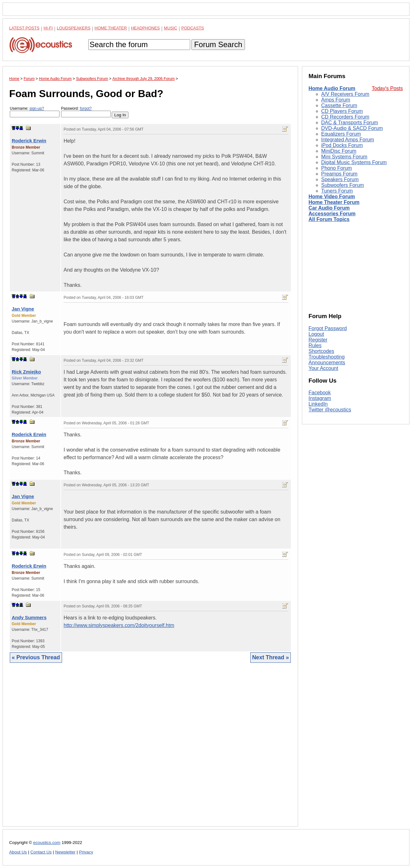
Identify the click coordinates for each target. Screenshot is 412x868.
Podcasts (193, 28)
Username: (35, 112)
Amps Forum (336, 100)
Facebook (320, 393)
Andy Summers (29, 617)
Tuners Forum (337, 191)
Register (318, 340)
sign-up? (37, 108)
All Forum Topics (329, 219)
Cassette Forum (339, 105)
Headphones (145, 28)
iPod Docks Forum (342, 145)
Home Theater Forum (334, 202)
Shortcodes (321, 351)
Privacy (86, 852)
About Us (18, 852)
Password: (86, 112)
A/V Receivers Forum (345, 94)
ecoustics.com (47, 843)
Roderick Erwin (29, 141)
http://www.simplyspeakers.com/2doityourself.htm (119, 625)
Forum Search (218, 44)
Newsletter (65, 852)
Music (171, 28)
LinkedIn (318, 404)
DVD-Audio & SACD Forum (352, 128)
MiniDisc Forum (339, 151)
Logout (316, 334)
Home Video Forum (332, 197)
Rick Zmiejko (26, 372)
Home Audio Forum (332, 88)
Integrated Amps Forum (348, 140)
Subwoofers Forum (343, 185)
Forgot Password (328, 328)
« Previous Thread (36, 657)
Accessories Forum (332, 214)
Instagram (320, 398)
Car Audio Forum (329, 208)
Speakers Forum (340, 179)
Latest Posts (24, 28)
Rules (315, 345)
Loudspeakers (74, 28)
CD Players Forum (342, 111)
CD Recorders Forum (345, 117)
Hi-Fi (48, 28)
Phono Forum (337, 168)
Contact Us (41, 852)
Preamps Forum (339, 174)
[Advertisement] (150, 749)
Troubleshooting (327, 357)
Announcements (327, 363)
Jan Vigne (23, 309)
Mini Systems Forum (344, 157)
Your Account (323, 368)
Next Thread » (271, 657)
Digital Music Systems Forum (354, 162)
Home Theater (111, 28)
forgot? (86, 108)
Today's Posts (387, 88)
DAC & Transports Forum (350, 123)
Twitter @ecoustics (330, 410)
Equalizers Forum (341, 134)
